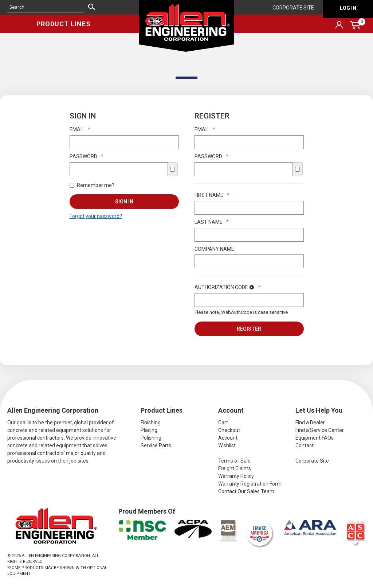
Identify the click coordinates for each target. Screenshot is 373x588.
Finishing (151, 422)
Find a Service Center (320, 430)
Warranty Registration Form (250, 484)
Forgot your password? (96, 216)
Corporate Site (293, 8)
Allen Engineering (186, 26)
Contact (305, 445)
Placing (149, 430)
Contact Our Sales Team (246, 491)
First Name (212, 195)
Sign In (124, 202)
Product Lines (64, 24)
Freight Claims (235, 468)
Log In (348, 8)
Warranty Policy (236, 476)
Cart (223, 422)
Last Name (212, 222)
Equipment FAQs (315, 438)
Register (249, 329)
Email (80, 129)
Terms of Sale (234, 461)
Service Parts (156, 445)
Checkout (229, 430)
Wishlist (227, 445)
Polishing (151, 438)
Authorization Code (227, 287)
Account (228, 438)
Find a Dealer (310, 422)
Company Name (214, 249)
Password (87, 156)
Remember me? (92, 185)
